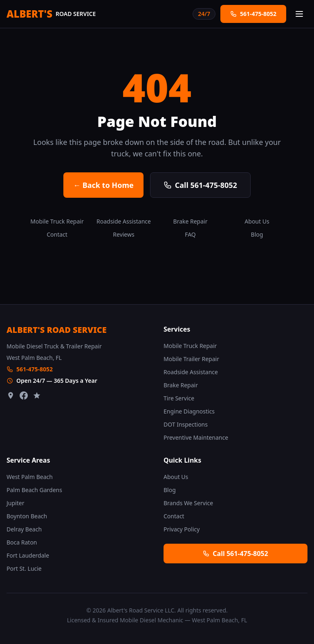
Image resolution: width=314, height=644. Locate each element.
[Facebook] (24, 395)
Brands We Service (188, 503)
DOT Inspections (186, 424)
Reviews (123, 234)
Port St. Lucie (24, 568)
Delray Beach (24, 529)
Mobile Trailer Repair (191, 359)
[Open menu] (299, 14)
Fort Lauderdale (28, 555)
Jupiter (15, 503)
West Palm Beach (30, 477)
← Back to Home (103, 185)
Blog (257, 234)
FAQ (190, 234)
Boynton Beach (27, 516)
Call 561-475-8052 (200, 185)
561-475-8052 (35, 369)
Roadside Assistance (124, 221)
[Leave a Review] (37, 395)
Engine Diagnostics (189, 411)
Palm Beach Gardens (34, 490)
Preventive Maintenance (196, 437)
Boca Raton (22, 542)
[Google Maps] (11, 395)
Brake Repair (191, 221)
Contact (57, 234)
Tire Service (179, 398)
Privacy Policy (182, 529)
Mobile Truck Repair (57, 221)
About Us (257, 221)
